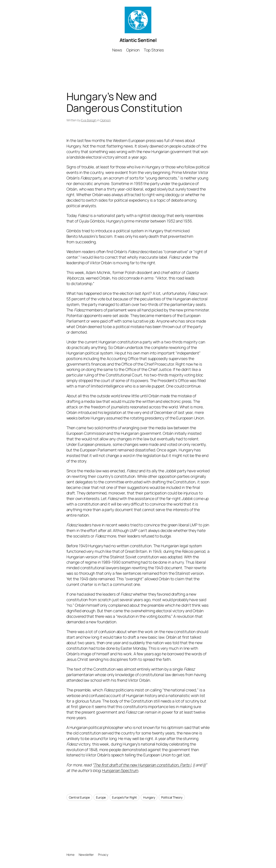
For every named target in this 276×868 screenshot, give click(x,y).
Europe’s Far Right (124, 797)
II (194, 765)
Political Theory (172, 797)
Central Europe (79, 797)
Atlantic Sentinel (138, 40)
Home (71, 855)
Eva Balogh (89, 120)
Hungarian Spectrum (120, 770)
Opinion (105, 120)
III (204, 765)
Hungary (149, 797)
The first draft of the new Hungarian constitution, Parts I (142, 765)
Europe (101, 797)
